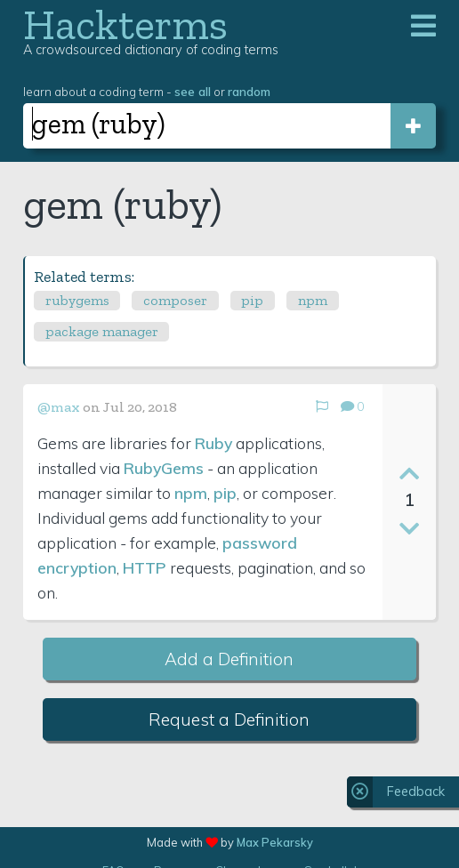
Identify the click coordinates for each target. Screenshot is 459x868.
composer (175, 300)
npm (313, 300)
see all (193, 91)
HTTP (145, 567)
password (260, 542)
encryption (77, 567)
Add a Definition (229, 659)
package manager (102, 331)
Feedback (416, 792)
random (249, 91)
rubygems (77, 300)
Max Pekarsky (275, 842)
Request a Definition (229, 719)
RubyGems (164, 468)
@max (59, 407)
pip (252, 300)
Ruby (213, 443)
